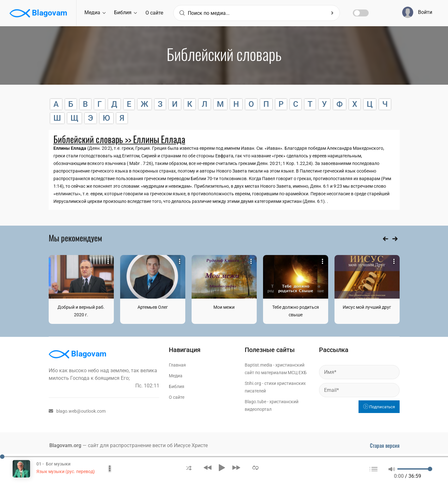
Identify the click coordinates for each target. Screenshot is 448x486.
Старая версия (385, 446)
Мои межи (224, 307)
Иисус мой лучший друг (367, 307)
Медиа (95, 12)
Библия (126, 12)
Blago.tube (255, 402)
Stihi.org (253, 383)
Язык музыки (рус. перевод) (66, 471)
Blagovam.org (65, 445)
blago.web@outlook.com (77, 411)
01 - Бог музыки (53, 464)
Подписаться (379, 407)
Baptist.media (258, 365)
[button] (189, 468)
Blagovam (38, 13)
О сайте (154, 13)
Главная (177, 365)
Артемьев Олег (153, 307)
